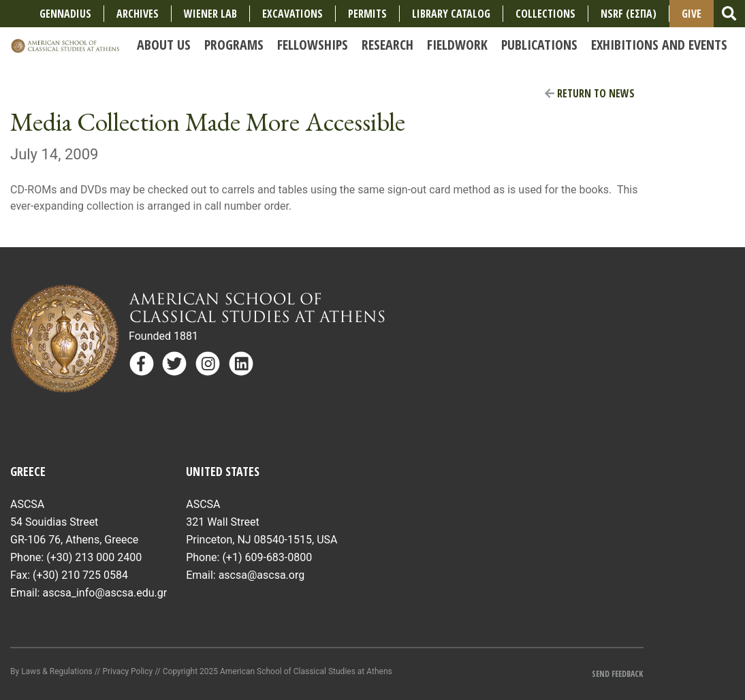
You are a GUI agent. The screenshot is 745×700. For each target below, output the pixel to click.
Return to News (590, 93)
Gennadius (65, 14)
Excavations (292, 14)
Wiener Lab (210, 14)
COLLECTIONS (545, 14)
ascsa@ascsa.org (262, 575)
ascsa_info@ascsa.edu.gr (105, 593)
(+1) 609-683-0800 (267, 557)
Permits (367, 14)
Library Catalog (451, 14)
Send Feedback (617, 674)
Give (692, 14)
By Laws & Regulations (51, 671)
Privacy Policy (127, 671)
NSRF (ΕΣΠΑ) (629, 14)
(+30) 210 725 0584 (80, 575)
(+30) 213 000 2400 (94, 557)
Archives (138, 14)
